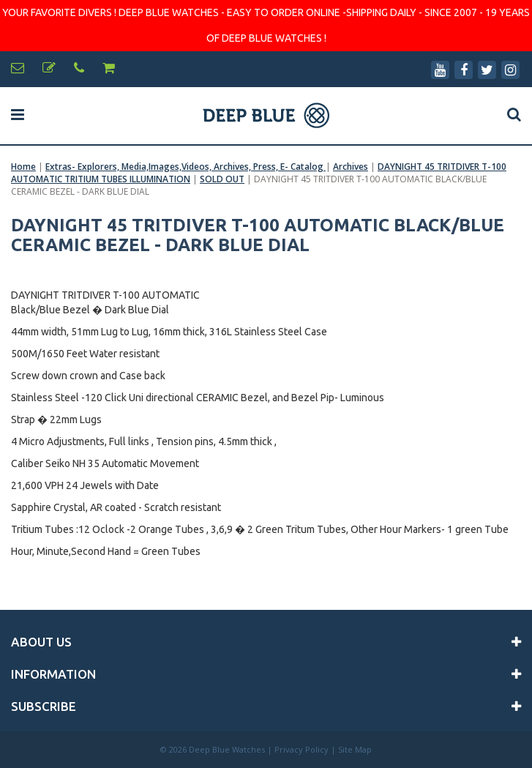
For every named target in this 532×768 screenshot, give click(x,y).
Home (23, 167)
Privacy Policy (301, 749)
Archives (351, 167)
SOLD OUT (222, 179)
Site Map (355, 749)
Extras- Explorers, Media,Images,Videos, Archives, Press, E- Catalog (186, 167)
